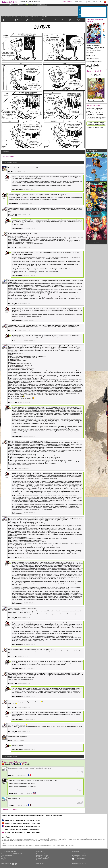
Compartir (20, 20)
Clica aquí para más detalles (96, 101)
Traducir (80, 772)
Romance (49, 845)
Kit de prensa (5, 857)
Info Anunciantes (6, 860)
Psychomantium (44, 839)
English (16, 764)
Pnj (58, 841)
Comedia (31, 845)
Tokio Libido (52, 839)
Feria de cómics (76, 857)
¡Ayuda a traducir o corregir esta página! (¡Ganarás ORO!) (96, 123)
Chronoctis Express (20, 839)
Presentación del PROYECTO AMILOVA (12, 854)
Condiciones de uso (42, 860)
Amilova (4, 839)
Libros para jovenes (40, 845)
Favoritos (8, 20)
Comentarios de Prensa (7, 855)
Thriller (62, 845)
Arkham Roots (60, 839)
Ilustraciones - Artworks (13, 845)
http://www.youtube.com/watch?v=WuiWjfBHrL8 (52, 195)
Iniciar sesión (79, 2)
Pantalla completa (34, 20)
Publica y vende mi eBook (79, 855)
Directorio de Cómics (12, 17)
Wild (55, 841)
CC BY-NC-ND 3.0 (78, 859)
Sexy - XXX (56, 845)
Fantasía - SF (24, 845)
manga (21, 17)
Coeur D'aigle (49, 841)
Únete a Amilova (68, 2)
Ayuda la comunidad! (42, 855)
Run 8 (43, 841)
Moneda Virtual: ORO (42, 858)
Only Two (16, 841)
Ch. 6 (41, 17)
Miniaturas (48, 20)
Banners (3, 858)
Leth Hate (38, 841)
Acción (26, 17)
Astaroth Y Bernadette (25, 841)
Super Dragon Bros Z (32, 839)
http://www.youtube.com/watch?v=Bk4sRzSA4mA (57, 186)
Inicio (3, 17)
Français (25, 764)
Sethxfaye (90, 839)
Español (7, 764)
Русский (6, 833)
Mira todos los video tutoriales (95, 128)
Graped (95, 839)
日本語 (5, 829)
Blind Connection (81, 839)
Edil (33, 841)
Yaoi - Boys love (69, 845)
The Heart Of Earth (70, 839)
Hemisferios (10, 839)
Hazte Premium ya (42, 5)
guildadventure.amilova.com (94, 61)
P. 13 (46, 17)
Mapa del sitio (40, 863)
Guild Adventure (34, 17)
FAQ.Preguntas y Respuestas (45, 857)
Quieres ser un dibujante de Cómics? (82, 854)
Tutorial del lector (41, 854)
